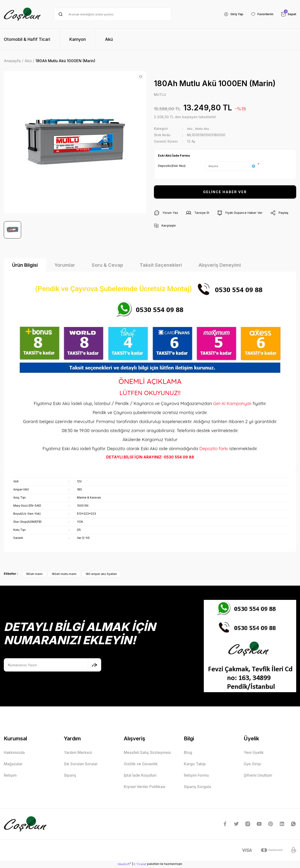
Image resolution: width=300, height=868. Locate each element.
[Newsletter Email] (52, 666)
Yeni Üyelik (254, 753)
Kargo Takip (195, 765)
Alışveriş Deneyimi (220, 266)
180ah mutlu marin (64, 575)
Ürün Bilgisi (25, 266)
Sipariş (70, 776)
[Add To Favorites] (141, 77)
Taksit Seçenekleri (161, 266)
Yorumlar (65, 266)
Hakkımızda (14, 753)
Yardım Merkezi (78, 753)
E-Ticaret (140, 865)
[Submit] (95, 666)
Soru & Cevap (107, 266)
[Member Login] (229, 14)
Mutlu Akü (204, 129)
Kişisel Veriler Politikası (145, 787)
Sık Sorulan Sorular (81, 765)
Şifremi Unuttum (258, 776)
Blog (188, 753)
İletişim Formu (196, 776)
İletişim (10, 776)
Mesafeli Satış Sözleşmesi (147, 753)
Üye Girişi (252, 765)
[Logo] (22, 14)
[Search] (113, 14)
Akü (190, 129)
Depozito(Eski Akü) (172, 166)
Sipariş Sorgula (197, 787)
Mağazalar (13, 765)
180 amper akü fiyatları (101, 575)
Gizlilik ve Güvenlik (141, 765)
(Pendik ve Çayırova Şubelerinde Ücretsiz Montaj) (150, 289)
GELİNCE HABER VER (225, 192)
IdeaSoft (124, 864)
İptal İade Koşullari (140, 776)
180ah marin (34, 575)
